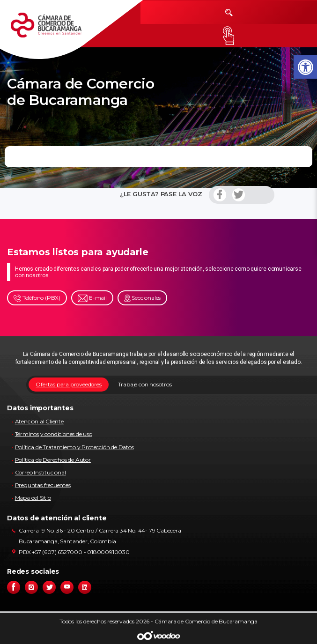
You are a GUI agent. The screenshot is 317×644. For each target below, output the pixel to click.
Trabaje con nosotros (145, 384)
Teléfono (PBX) (37, 298)
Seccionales (143, 298)
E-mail (92, 298)
